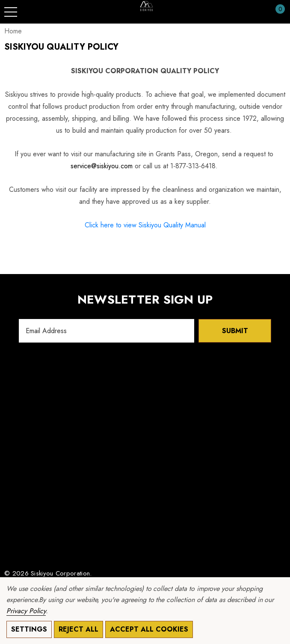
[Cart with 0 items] (276, 12)
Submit (235, 331)
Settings (29, 629)
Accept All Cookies (149, 629)
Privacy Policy (26, 611)
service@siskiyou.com (102, 166)
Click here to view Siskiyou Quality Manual (145, 225)
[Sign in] (259, 12)
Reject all (78, 629)
